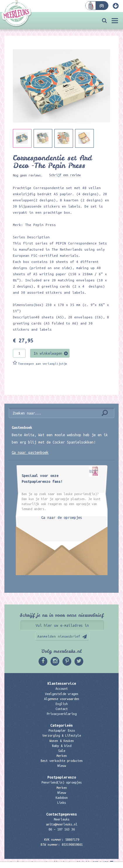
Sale (62, 751)
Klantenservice (62, 683)
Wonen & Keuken (62, 741)
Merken (62, 756)
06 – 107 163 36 (62, 829)
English (62, 704)
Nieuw (62, 766)
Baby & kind (62, 746)
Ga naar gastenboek (30, 452)
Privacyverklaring (62, 714)
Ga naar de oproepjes (62, 517)
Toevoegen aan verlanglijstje (43, 364)
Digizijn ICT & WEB (93, 862)
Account (62, 689)
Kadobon (62, 798)
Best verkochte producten (62, 761)
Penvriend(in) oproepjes (62, 782)
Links (62, 803)
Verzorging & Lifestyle (62, 735)
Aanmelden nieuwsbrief (59, 636)
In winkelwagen (48, 353)
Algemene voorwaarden (62, 699)
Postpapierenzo (62, 777)
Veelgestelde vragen (62, 694)
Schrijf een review (65, 175)
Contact (62, 709)
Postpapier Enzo (62, 731)
